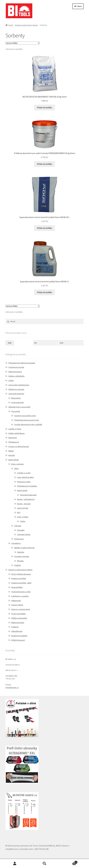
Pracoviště (16, 411)
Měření (11, 451)
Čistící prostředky (19, 614)
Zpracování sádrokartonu (19, 385)
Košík (68, 862)
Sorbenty (15, 627)
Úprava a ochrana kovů (21, 609)
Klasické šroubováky (28, 495)
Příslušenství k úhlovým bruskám (22, 363)
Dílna (16, 468)
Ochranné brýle (17, 403)
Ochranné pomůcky (16, 394)
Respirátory (16, 398)
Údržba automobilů (19, 618)
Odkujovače (16, 601)
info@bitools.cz (12, 688)
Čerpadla (21, 530)
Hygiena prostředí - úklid (21, 583)
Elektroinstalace (15, 372)
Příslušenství (14, 442)
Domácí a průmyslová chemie (26, 25)
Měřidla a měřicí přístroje (24, 548)
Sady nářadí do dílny (25, 477)
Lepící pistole (23, 508)
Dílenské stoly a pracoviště (19, 407)
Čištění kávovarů (18, 640)
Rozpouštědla (17, 587)
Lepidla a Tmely (15, 429)
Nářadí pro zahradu (16, 389)
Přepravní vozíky (24, 482)
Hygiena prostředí (19, 578)
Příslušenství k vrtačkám (27, 486)
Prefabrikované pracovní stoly (27, 420)
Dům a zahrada (17, 464)
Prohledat (44, 864)
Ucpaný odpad (17, 605)
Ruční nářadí (14, 460)
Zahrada (18, 526)
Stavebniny (16, 543)
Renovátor (13, 438)
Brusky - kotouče (24, 504)
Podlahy (18, 565)
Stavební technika (22, 556)
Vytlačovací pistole (16, 367)
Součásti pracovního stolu (25, 416)
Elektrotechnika (18, 623)
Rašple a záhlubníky (17, 376)
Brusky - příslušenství (26, 499)
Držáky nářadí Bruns (17, 433)
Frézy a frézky (23, 517)
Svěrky (11, 381)
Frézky (23, 521)
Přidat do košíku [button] (44, 107)
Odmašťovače (17, 631)
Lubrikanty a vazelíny (20, 596)
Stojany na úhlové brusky (19, 446)
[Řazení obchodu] (23, 43)
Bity (19, 512)
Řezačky (20, 561)
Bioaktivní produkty (19, 636)
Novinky (12, 455)
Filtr (10, 343)
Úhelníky (21, 552)
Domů (11, 25)
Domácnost (19, 539)
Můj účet (15, 864)
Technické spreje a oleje (21, 592)
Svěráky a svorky (24, 473)
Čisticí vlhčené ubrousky (21, 574)
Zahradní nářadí (24, 534)
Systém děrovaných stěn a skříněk (28, 425)
